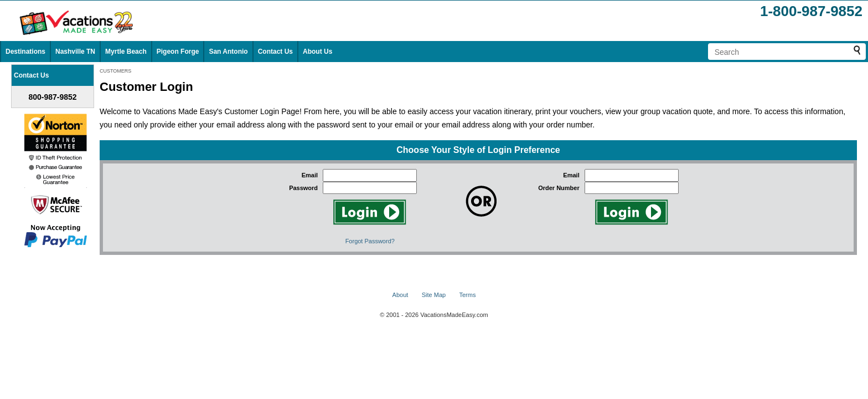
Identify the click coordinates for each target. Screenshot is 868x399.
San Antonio (228, 52)
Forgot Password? (370, 241)
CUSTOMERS (115, 71)
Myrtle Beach (126, 52)
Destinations (25, 52)
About (401, 295)
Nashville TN (75, 52)
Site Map (434, 295)
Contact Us (275, 52)
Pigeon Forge (178, 52)
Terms (467, 295)
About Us (317, 52)
